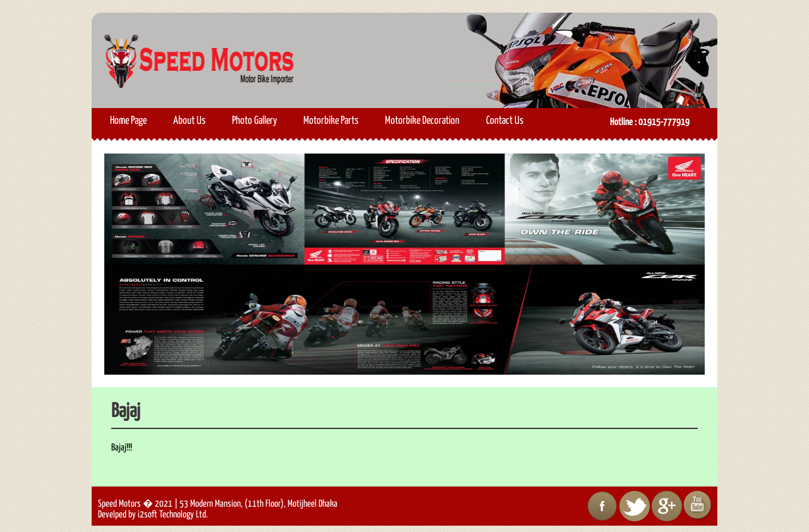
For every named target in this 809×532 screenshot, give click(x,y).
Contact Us (505, 121)
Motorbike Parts (331, 121)
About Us (189, 121)
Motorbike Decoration (422, 121)
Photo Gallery (254, 121)
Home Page (128, 121)
